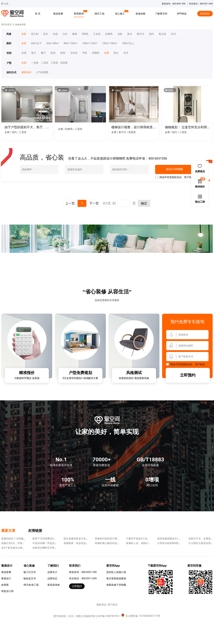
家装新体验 (54, 585)
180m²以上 (128, 43)
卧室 (53, 53)
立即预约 (188, 375)
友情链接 (35, 531)
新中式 (140, 34)
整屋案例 (79, 13)
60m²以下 (36, 43)
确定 (144, 203)
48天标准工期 (31, 585)
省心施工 (120, 13)
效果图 (5, 585)
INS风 (85, 34)
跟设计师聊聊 (174, 169)
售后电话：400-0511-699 (83, 578)
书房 (85, 53)
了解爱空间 (161, 14)
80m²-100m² (71, 43)
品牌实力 (52, 572)
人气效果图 (41, 72)
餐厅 (43, 53)
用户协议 (189, 177)
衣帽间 (96, 53)
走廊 (106, 53)
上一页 (70, 203)
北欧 (120, 34)
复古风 (162, 34)
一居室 (34, 63)
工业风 (97, 34)
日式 (173, 34)
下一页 (94, 203)
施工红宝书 (30, 572)
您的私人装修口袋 (116, 572)
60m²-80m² (53, 43)
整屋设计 (6, 578)
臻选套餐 (58, 14)
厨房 (63, 53)
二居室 (43, 63)
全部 (24, 34)
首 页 (38, 14)
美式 (130, 34)
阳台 (116, 53)
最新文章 (8, 531)
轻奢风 (109, 34)
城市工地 (99, 14)
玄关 (126, 53)
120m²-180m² (110, 43)
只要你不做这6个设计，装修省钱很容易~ (149, 539)
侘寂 (55, 34)
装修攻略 (140, 14)
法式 (65, 34)
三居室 (53, 63)
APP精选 (182, 14)
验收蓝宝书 (30, 578)
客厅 (34, 53)
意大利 (35, 34)
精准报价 (205, 14)
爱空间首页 (7, 25)
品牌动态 (52, 578)
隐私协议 (177, 177)
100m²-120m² (90, 43)
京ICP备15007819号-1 (108, 616)
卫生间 (74, 53)
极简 (75, 34)
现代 (151, 34)
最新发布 (26, 72)
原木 (46, 34)
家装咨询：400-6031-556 (83, 572)
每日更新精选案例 (116, 578)
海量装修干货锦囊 (116, 585)
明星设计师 (7, 591)
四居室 (63, 63)
